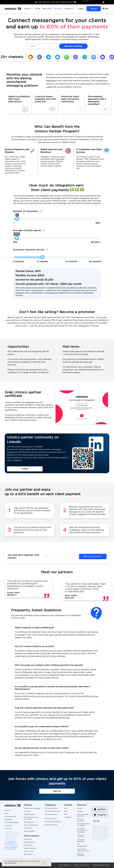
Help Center (47, 9)
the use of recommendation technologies (10, 843)
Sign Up (94, 9)
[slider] (17, 219)
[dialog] (27, 862)
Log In (81, 9)
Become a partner (73, 46)
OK (44, 863)
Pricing (37, 9)
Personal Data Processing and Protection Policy (11, 848)
